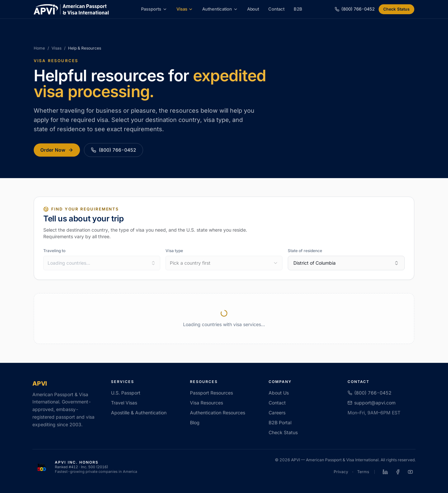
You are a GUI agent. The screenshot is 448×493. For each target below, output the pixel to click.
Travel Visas (124, 403)
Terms (363, 472)
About (253, 9)
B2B (298, 9)
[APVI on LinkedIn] (385, 472)
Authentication (220, 9)
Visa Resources (206, 403)
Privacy (341, 472)
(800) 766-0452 (113, 150)
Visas (185, 9)
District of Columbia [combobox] (346, 263)
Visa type (174, 251)
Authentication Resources (218, 413)
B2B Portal (280, 422)
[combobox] (102, 263)
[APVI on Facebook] (398, 472)
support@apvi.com (372, 403)
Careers (277, 413)
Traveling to (54, 251)
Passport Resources (211, 393)
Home (39, 48)
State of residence (305, 251)
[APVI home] (71, 9)
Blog (195, 422)
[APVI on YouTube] (410, 472)
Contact (276, 9)
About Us (279, 393)
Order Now (57, 150)
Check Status (396, 9)
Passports (154, 9)
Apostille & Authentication (139, 413)
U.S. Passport (126, 393)
